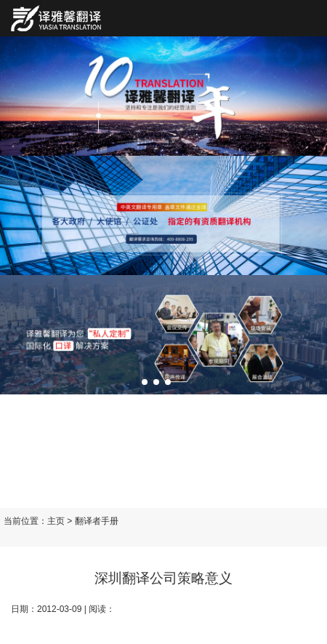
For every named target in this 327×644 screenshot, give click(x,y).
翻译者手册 (97, 521)
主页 (56, 521)
